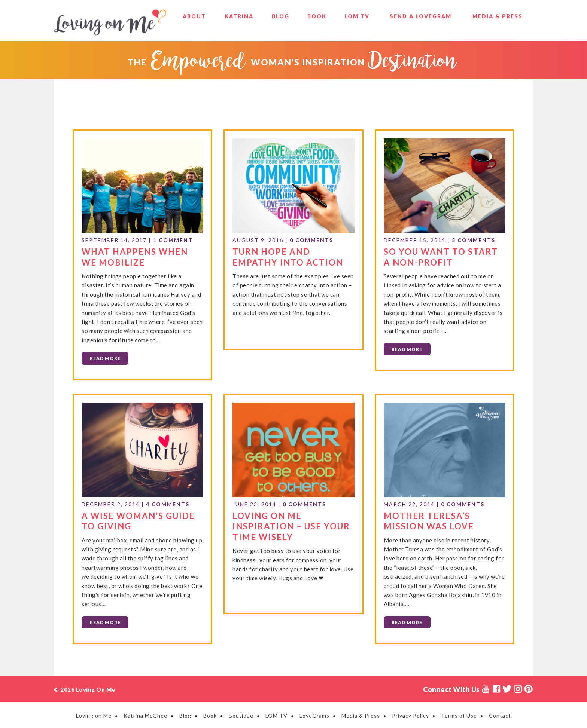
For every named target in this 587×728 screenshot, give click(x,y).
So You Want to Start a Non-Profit (441, 256)
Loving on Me (110, 22)
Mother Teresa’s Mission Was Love (429, 520)
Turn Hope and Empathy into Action (288, 256)
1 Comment (173, 240)
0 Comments (311, 240)
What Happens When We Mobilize (135, 256)
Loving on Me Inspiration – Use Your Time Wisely (291, 525)
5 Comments (474, 240)
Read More (105, 358)
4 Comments (168, 503)
